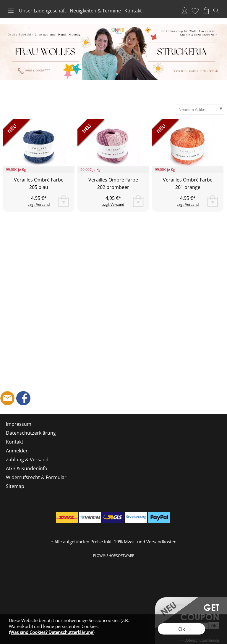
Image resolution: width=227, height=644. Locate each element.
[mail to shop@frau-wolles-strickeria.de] (7, 398)
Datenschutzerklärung (31, 433)
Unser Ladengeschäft (43, 11)
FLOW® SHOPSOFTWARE (114, 556)
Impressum (19, 424)
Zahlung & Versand (27, 460)
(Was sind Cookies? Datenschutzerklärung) (52, 632)
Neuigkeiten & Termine (95, 11)
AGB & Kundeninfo (27, 468)
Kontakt (133, 11)
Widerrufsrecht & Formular (36, 477)
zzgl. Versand (39, 204)
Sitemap (15, 486)
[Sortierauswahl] (200, 110)
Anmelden (184, 11)
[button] (11, 11)
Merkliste (195, 11)
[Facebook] (23, 398)
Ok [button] (182, 629)
